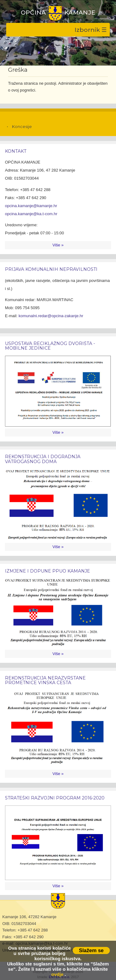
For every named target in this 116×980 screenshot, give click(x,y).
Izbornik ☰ (91, 30)
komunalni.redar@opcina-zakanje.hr (51, 316)
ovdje (57, 974)
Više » (58, 245)
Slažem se (91, 950)
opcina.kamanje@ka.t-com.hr (31, 214)
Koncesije (22, 126)
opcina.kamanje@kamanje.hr (31, 206)
